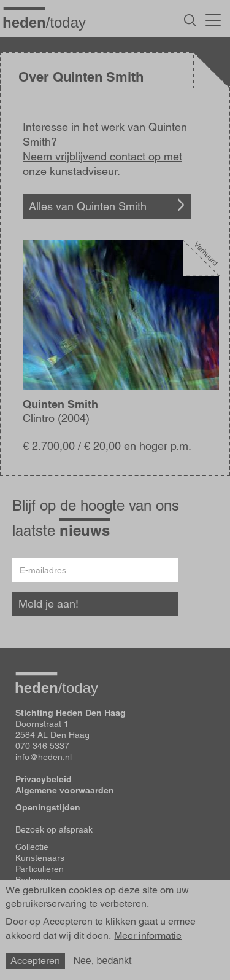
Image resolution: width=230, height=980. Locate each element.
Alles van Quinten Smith (88, 206)
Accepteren (35, 961)
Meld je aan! (48, 604)
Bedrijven (33, 880)
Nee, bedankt (102, 961)
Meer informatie (148, 936)
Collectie (32, 847)
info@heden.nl (44, 757)
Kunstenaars (40, 858)
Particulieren (40, 869)
